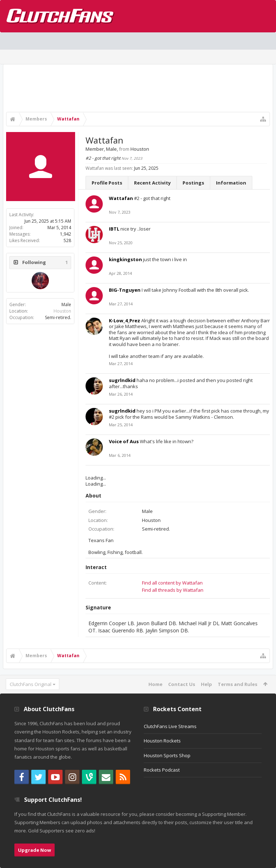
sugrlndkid (122, 380)
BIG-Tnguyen (125, 290)
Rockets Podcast (162, 770)
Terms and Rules (238, 684)
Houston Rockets (162, 741)
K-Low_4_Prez (125, 321)
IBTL (114, 229)
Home (155, 684)
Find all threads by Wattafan (173, 590)
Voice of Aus (124, 441)
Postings (193, 183)
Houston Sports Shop (167, 755)
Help (206, 684)
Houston (62, 311)
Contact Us (182, 684)
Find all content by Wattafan (172, 583)
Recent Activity (152, 183)
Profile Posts (107, 183)
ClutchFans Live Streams (170, 726)
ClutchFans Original (31, 684)
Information (231, 183)
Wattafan (121, 198)
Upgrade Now (34, 850)
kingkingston (125, 259)
